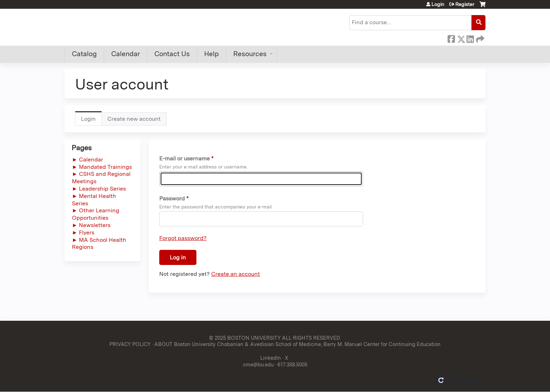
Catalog (84, 54)
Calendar (126, 54)
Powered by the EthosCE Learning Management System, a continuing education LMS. (461, 380)
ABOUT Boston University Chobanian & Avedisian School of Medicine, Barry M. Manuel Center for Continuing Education (297, 344)
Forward (479, 38)
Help (212, 54)
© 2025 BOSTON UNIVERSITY (245, 338)
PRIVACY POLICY (130, 344)
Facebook (451, 38)
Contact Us (172, 54)
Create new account (134, 119)
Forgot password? (183, 238)
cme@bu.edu (258, 364)
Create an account (236, 274)
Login (438, 4)
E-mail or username (185, 158)
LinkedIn (470, 38)
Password (172, 198)
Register (465, 4)
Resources (250, 54)
